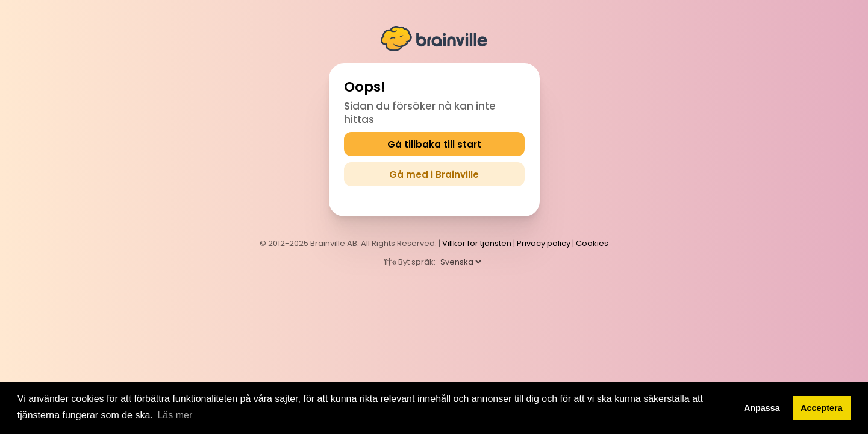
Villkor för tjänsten (477, 243)
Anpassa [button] (762, 408)
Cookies (592, 243)
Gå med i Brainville (434, 175)
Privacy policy (544, 243)
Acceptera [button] (822, 408)
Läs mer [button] (175, 415)
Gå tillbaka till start (434, 144)
